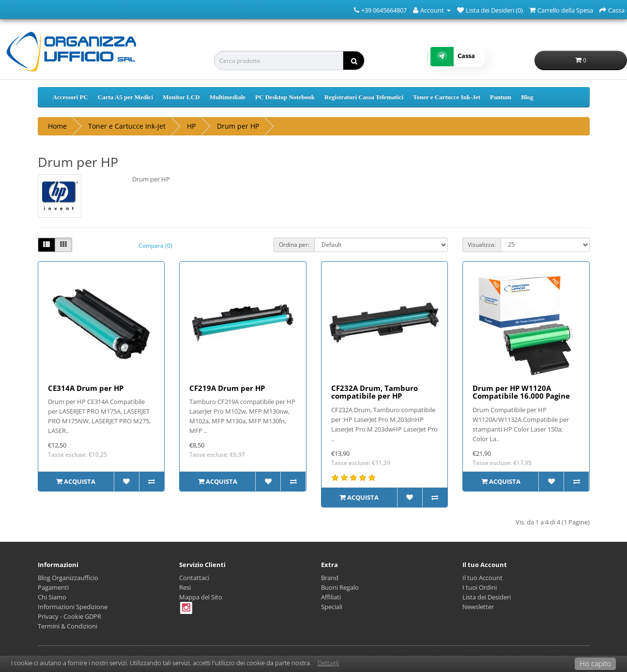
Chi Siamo (52, 597)
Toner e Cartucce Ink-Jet (447, 97)
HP (191, 126)
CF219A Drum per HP (227, 388)
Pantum (501, 97)
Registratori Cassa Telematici (364, 97)
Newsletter (478, 607)
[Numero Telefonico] (357, 10)
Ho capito (595, 663)
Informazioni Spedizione (73, 607)
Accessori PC (70, 97)
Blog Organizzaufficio (68, 578)
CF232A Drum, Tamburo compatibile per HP (375, 392)
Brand (330, 578)
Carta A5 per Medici (125, 97)
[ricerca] (354, 60)
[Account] (432, 10)
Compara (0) (155, 246)
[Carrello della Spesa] (561, 10)
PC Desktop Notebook (285, 97)
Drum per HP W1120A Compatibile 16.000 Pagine (521, 392)
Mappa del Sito (201, 597)
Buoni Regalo (340, 587)
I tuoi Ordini (480, 587)
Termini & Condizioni (68, 626)
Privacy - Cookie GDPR (69, 616)
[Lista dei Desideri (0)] (490, 10)
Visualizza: (482, 245)
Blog (527, 97)
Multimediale (228, 97)
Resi (185, 587)
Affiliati (331, 597)
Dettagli (328, 663)
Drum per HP (238, 126)
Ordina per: (294, 245)
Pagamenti (53, 587)
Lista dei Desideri (487, 597)
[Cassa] (612, 10)
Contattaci (194, 578)
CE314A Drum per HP (86, 388)
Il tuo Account (482, 578)
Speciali (332, 607)
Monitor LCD (181, 97)
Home (57, 126)
